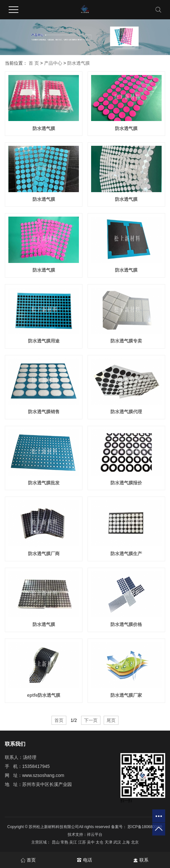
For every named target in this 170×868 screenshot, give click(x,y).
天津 (109, 842)
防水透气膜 (79, 63)
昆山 (56, 842)
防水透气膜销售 (44, 412)
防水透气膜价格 (126, 624)
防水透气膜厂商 (44, 554)
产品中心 (53, 63)
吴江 (74, 842)
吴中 (91, 842)
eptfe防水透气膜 (44, 695)
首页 (59, 720)
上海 (126, 842)
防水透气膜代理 (126, 412)
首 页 (34, 63)
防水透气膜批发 (44, 483)
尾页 (111, 720)
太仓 (100, 842)
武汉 (118, 842)
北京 (135, 842)
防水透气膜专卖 (126, 341)
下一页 (91, 720)
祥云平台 (95, 835)
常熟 (65, 842)
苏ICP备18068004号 (145, 827)
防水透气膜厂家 (126, 695)
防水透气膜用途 (44, 341)
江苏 (83, 842)
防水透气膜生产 (126, 554)
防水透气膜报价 (126, 483)
